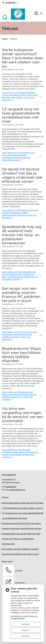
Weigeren (25, 630)
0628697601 (11, 487)
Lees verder (20, 96)
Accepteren (25, 636)
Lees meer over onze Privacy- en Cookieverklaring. (24, 617)
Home (5, 39)
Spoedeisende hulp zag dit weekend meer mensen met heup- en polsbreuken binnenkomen (21, 539)
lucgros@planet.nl (17, 490)
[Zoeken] (41, 13)
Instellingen (26, 624)
